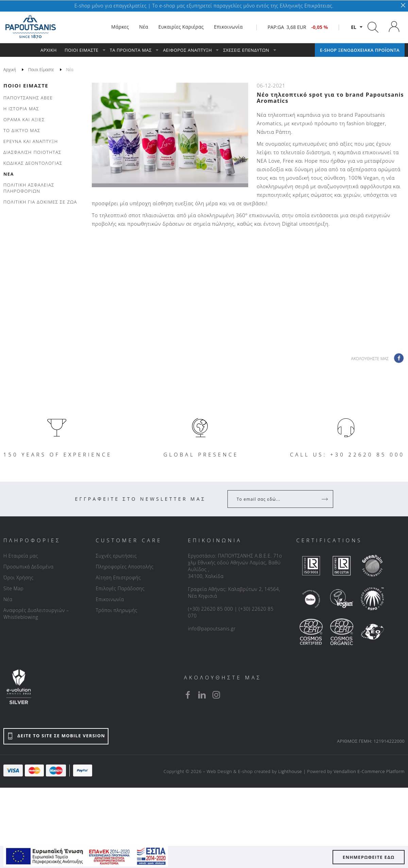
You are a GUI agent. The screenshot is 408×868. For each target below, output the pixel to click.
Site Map (13, 588)
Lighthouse (290, 771)
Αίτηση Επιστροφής (118, 577)
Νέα (8, 599)
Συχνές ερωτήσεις (116, 556)
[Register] (325, 499)
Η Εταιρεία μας (21, 556)
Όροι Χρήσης (19, 577)
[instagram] (216, 695)
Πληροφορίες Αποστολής (124, 567)
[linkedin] (202, 695)
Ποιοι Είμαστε (26, 85)
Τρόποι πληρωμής (116, 610)
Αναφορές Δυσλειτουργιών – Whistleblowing (36, 614)
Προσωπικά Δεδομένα (28, 567)
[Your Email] (276, 499)
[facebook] (188, 695)
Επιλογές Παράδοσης (120, 588)
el (354, 27)
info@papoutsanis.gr (212, 629)
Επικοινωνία (110, 599)
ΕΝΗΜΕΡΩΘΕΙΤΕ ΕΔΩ (369, 857)
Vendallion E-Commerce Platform (369, 771)
